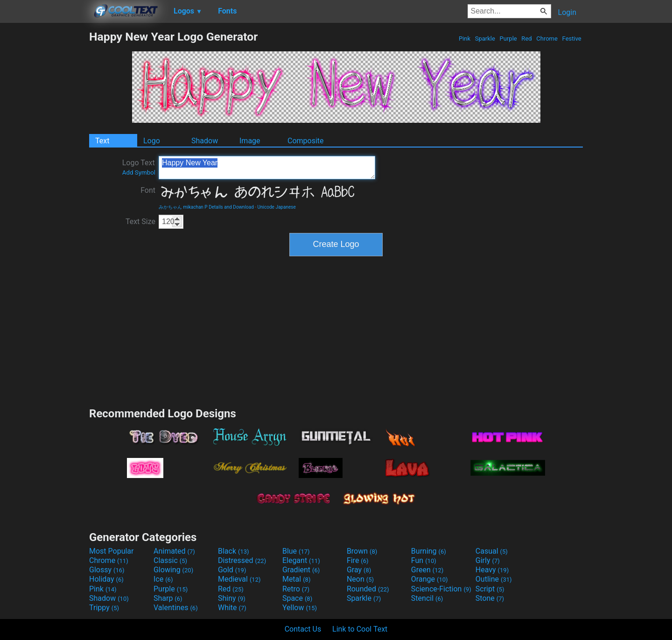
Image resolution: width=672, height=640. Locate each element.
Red (527, 39)
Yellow (300, 608)
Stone (490, 598)
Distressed (242, 560)
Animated (174, 551)
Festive (572, 39)
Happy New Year (267, 168)
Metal (297, 579)
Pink (465, 39)
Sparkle (485, 39)
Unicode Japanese (277, 207)
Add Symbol (139, 172)
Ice (163, 579)
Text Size (140, 222)
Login (567, 12)
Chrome (547, 39)
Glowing (173, 570)
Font (148, 190)
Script (490, 589)
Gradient (301, 570)
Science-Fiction (441, 589)
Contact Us (303, 629)
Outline (494, 579)
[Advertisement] (44, 170)
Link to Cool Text (360, 629)
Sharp (168, 598)
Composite (306, 141)
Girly (488, 560)
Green (427, 570)
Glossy (107, 570)
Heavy (492, 570)
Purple (508, 39)
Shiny (232, 598)
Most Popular (112, 551)
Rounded (368, 589)
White (232, 608)
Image (250, 141)
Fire (358, 560)
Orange (430, 579)
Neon (360, 579)
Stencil (427, 598)
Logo (152, 141)
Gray (359, 570)
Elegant (301, 560)
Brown (362, 551)
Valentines (176, 608)
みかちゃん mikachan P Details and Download (206, 207)
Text (102, 141)
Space (297, 598)
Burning (429, 551)
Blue (296, 551)
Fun (424, 560)
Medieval (239, 579)
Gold (232, 570)
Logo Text (139, 167)
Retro (296, 589)
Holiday (106, 579)
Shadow (205, 141)
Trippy (104, 608)
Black (234, 551)
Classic (170, 560)
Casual (492, 551)
